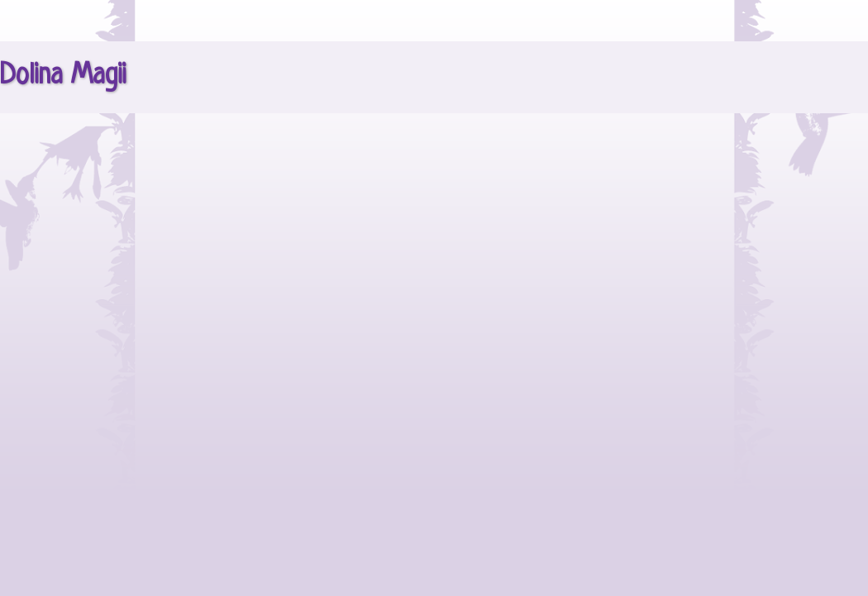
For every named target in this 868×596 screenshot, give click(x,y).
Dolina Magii (63, 76)
